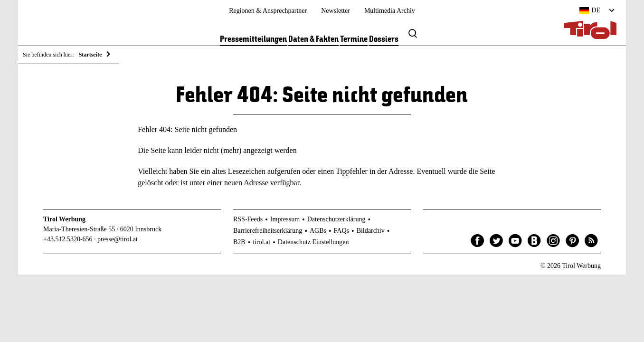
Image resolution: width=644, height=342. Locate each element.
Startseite (90, 55)
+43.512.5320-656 (68, 239)
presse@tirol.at (118, 239)
